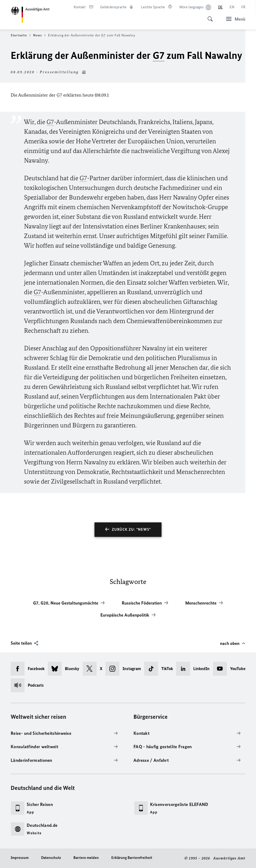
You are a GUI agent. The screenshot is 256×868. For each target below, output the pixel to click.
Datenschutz (51, 858)
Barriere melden (86, 858)
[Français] (243, 7)
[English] (232, 7)
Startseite (21, 35)
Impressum (20, 858)
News (39, 35)
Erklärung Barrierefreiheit (132, 858)
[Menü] (234, 19)
